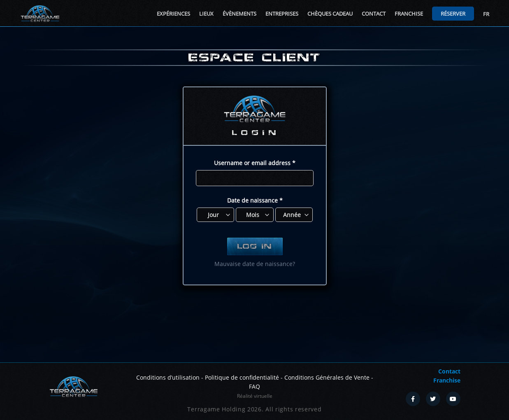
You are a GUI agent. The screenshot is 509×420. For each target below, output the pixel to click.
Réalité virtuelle (255, 396)
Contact (374, 14)
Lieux (206, 14)
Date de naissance (254, 200)
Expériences (173, 14)
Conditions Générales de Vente (327, 377)
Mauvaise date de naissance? (255, 264)
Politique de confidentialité (242, 377)
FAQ (254, 386)
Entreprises (282, 14)
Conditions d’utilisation (168, 377)
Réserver (453, 14)
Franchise (409, 14)
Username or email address (255, 163)
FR (486, 14)
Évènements (239, 14)
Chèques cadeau (330, 14)
